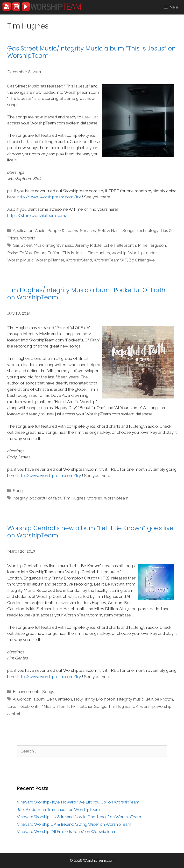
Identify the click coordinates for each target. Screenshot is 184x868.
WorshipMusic (20, 260)
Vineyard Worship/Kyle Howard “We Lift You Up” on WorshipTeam (78, 802)
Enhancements (27, 692)
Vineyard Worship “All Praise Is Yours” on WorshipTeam (67, 832)
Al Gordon (22, 699)
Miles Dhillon (53, 706)
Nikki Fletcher (80, 706)
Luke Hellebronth (120, 245)
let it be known (159, 699)
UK (135, 706)
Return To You (47, 253)
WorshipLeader (142, 253)
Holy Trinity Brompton (95, 699)
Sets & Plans (109, 231)
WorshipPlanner (50, 260)
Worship (28, 238)
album (39, 699)
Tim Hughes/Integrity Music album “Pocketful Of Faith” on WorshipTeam (87, 294)
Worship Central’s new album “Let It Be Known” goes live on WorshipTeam (90, 532)
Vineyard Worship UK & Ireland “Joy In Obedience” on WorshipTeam (79, 817)
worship (119, 253)
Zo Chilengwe (142, 260)
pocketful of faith (45, 498)
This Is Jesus (74, 253)
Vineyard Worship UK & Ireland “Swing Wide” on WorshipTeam (74, 824)
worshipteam (116, 498)
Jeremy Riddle (88, 245)
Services (88, 231)
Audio (40, 231)
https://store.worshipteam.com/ (37, 216)
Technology (147, 231)
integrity (20, 498)
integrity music (60, 245)
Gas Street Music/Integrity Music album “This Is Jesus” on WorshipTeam (92, 52)
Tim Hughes (99, 253)
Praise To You (20, 253)
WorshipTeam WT (110, 260)
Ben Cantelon (59, 699)
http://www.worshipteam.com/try (49, 197)
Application (23, 231)
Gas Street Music (29, 245)
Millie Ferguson (152, 245)
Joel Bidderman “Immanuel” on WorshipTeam (58, 810)
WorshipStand (79, 260)
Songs (128, 231)
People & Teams (63, 231)
